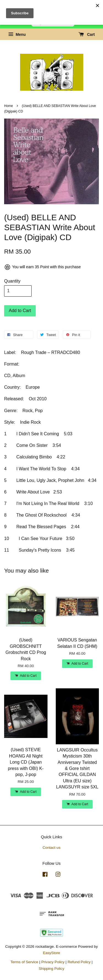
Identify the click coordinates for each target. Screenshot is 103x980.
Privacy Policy (53, 962)
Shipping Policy (51, 969)
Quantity (12, 281)
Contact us (51, 848)
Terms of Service (24, 962)
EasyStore (51, 953)
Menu (17, 34)
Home (9, 106)
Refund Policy (79, 962)
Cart (87, 34)
